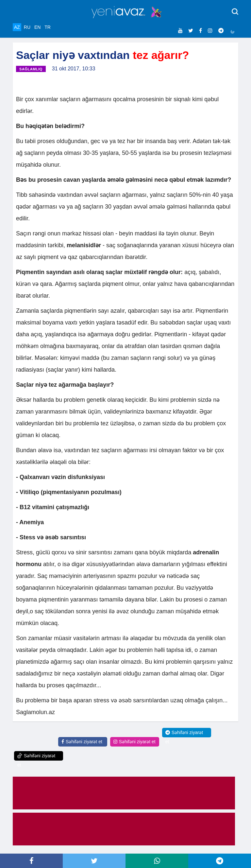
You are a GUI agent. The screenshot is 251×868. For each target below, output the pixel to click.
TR (48, 27)
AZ (17, 27)
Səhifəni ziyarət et (82, 742)
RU (27, 27)
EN (37, 27)
